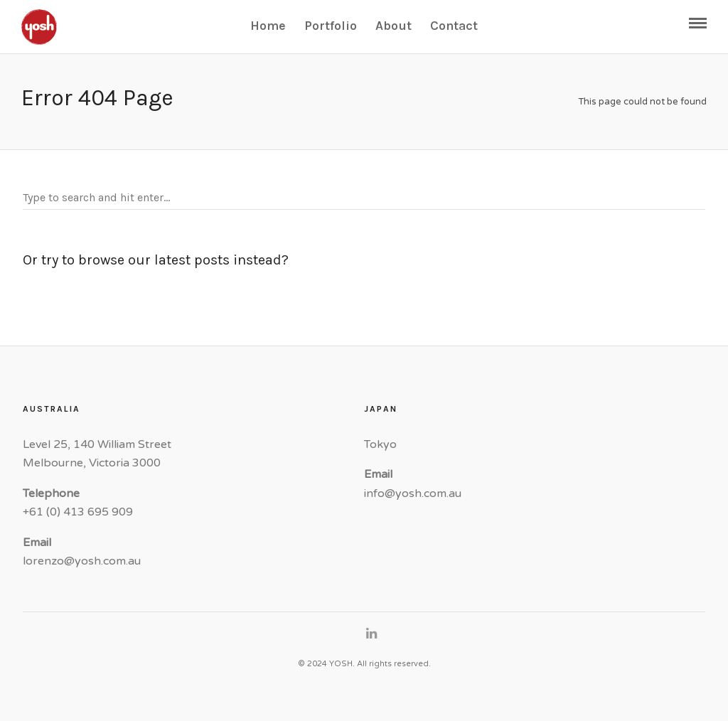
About (394, 26)
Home (268, 26)
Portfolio (331, 26)
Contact (454, 26)
